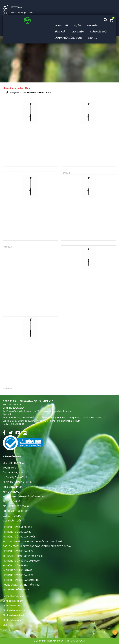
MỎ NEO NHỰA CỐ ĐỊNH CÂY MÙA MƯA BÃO (25, 497)
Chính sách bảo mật (13, 620)
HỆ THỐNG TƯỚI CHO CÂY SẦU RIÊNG (21, 580)
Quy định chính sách (16, 590)
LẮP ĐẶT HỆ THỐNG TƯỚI (68, 38)
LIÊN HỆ (92, 38)
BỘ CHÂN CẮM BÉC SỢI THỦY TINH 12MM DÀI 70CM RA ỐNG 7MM (88, 237)
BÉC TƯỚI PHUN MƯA (13, 463)
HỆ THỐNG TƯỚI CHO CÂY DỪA (18, 551)
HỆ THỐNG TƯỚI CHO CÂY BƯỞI (18, 575)
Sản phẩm (93, 26)
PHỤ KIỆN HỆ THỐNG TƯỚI (15, 511)
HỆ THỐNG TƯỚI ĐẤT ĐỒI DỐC (17, 527)
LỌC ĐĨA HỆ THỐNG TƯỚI (15, 477)
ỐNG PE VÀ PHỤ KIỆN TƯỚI (16, 473)
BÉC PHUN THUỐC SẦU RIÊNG (17, 482)
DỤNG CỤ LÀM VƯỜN (13, 487)
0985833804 (12, 7)
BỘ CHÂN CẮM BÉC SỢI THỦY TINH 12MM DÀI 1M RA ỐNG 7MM (86, 308)
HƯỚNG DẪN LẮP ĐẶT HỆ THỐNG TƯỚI (21, 585)
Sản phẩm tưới (12, 457)
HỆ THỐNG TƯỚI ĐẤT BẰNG (16, 566)
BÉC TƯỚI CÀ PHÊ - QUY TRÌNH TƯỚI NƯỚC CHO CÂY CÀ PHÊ (32, 542)
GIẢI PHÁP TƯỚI (99, 32)
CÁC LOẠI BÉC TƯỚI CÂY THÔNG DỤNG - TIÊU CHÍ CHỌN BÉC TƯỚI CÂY (37, 546)
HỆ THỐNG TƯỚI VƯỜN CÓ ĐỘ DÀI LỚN (22, 561)
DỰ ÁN (77, 26)
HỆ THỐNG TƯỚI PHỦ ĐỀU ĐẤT (18, 570)
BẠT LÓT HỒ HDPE (12, 516)
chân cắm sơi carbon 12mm (37, 93)
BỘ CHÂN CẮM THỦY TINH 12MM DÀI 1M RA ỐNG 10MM (88, 161)
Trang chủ (61, 26)
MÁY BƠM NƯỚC (11, 492)
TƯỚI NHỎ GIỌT (10, 468)
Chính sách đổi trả (12, 606)
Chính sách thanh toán (14, 610)
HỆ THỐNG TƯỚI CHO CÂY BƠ (17, 532)
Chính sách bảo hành (13, 601)
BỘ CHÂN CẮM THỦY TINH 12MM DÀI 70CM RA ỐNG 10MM (28, 163)
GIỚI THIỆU (78, 32)
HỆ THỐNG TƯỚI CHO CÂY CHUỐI (19, 537)
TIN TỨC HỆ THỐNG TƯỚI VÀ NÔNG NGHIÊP (24, 556)
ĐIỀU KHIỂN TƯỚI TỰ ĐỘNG (16, 506)
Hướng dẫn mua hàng (13, 596)
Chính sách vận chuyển (14, 615)
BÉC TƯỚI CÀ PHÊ (12, 501)
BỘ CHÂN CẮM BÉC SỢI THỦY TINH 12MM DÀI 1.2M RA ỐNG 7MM (29, 379)
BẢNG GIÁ (60, 32)
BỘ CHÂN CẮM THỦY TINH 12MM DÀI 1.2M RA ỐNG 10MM (28, 237)
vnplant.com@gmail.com (18, 13)
